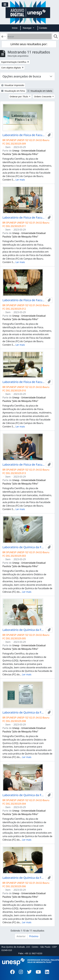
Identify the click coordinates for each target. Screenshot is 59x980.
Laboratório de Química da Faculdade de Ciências (24, 547)
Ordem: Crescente (43, 97)
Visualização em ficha (13, 91)
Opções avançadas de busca (22, 76)
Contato (43, 28)
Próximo (34, 936)
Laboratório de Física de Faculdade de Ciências (24, 135)
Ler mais (20, 180)
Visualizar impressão (13, 85)
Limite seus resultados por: (29, 44)
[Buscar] (30, 36)
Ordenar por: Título (19, 97)
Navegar (28, 28)
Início (15, 28)
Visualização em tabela (40, 91)
